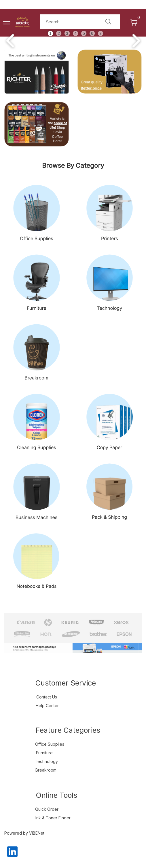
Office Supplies (50, 744)
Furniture (44, 753)
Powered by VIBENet (24, 833)
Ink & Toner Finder (53, 818)
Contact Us (47, 697)
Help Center (47, 706)
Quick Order (47, 809)
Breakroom (46, 770)
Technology (46, 761)
